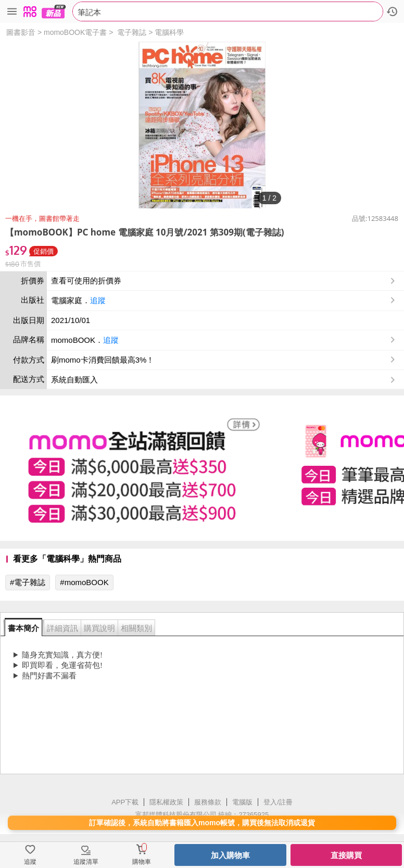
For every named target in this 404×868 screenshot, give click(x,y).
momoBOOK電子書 (75, 32)
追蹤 (98, 300)
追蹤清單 (86, 862)
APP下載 (125, 802)
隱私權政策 (166, 802)
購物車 (142, 862)
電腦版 (242, 802)
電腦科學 (169, 32)
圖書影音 (21, 32)
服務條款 (208, 802)
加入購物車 (230, 855)
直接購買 (346, 855)
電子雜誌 (132, 32)
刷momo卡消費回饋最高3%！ (103, 360)
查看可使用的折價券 (224, 281)
